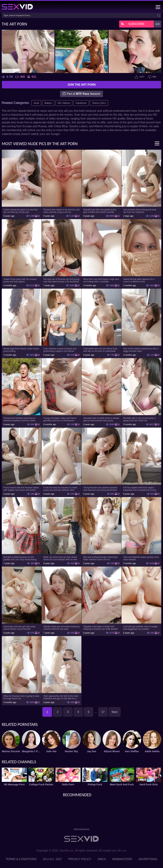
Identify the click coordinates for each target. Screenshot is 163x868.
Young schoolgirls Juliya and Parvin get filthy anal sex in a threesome (60, 419)
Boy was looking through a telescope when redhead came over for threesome (100, 558)
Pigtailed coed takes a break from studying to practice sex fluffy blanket (100, 628)
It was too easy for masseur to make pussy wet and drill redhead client (60, 489)
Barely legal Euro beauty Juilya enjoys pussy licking (21, 350)
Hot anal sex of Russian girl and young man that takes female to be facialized (61, 280)
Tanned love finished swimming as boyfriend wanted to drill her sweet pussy (19, 419)
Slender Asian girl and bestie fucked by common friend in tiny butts (62, 628)
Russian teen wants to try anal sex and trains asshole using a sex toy (61, 211)
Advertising (148, 859)
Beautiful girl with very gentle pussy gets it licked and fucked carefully (100, 211)
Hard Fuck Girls (149, 784)
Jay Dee (92, 751)
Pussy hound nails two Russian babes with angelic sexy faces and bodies (21, 489)
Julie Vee (51, 751)
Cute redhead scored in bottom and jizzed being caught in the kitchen (60, 350)
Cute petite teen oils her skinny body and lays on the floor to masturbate (100, 350)
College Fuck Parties (41, 784)
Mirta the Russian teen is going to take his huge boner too (21, 697)
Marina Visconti (11, 751)
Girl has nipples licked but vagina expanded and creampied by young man (140, 489)
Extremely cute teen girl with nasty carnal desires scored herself (19, 628)
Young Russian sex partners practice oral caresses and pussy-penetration (100, 489)
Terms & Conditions (21, 859)
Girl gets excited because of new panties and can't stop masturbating (20, 558)
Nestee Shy (71, 751)
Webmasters (122, 859)
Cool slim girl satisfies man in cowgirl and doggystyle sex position (140, 628)
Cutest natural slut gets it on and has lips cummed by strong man (21, 211)
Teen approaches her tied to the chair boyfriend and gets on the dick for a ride (61, 697)
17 (103, 712)
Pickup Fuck (95, 784)
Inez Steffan (132, 751)
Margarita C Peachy (31, 751)
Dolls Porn (68, 784)
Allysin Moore (112, 751)
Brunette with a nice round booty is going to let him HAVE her (139, 419)
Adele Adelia (152, 751)
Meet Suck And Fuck (122, 784)
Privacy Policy (80, 859)
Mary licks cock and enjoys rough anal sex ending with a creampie (101, 280)
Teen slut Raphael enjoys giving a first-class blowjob (141, 558)
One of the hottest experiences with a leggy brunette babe (141, 350)
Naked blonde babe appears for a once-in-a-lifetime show (139, 280)
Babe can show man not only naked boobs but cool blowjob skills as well (60, 558)
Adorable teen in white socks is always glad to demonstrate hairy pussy (101, 419)
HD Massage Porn (14, 784)
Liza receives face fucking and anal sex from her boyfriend (140, 211)
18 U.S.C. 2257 (52, 859)
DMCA (102, 859)
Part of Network (81, 94)
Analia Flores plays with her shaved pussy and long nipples (20, 280)
